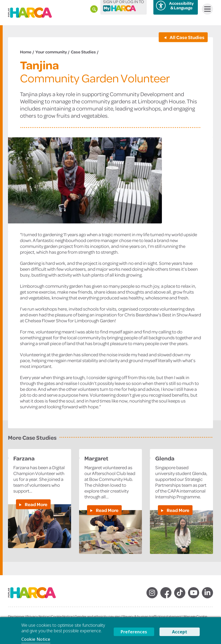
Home (26, 52)
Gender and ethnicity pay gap (97, 616)
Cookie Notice (62, 616)
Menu (206, 9)
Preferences (134, 632)
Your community (51, 52)
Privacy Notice (38, 616)
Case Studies (83, 52)
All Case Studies (187, 37)
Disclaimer (16, 616)
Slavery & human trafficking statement (152, 616)
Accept (180, 632)
